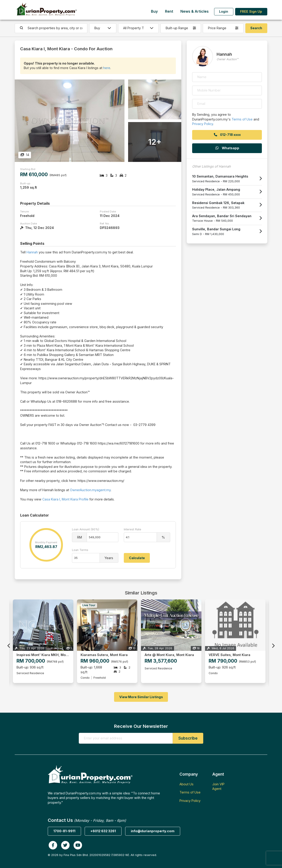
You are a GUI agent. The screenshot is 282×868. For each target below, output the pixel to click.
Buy (154, 11)
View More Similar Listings (141, 697)
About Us (186, 784)
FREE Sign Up (251, 11)
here (107, 68)
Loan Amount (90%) (86, 529)
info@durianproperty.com (153, 831)
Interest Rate (133, 529)
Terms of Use (242, 119)
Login (224, 11)
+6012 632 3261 (103, 831)
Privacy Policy (203, 124)
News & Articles (195, 11)
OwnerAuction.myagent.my (90, 490)
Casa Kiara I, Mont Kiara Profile (65, 499)
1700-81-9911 (64, 831)
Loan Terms (80, 550)
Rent (169, 11)
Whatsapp (227, 148)
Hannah (32, 252)
